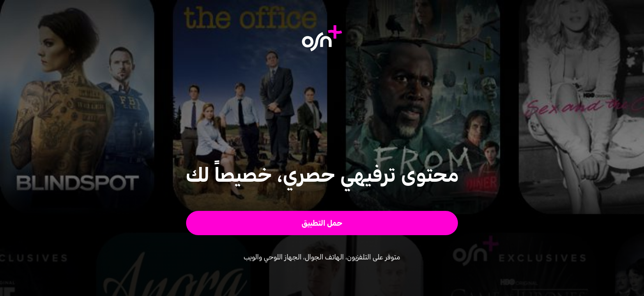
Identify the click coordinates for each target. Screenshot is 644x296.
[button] (322, 223)
